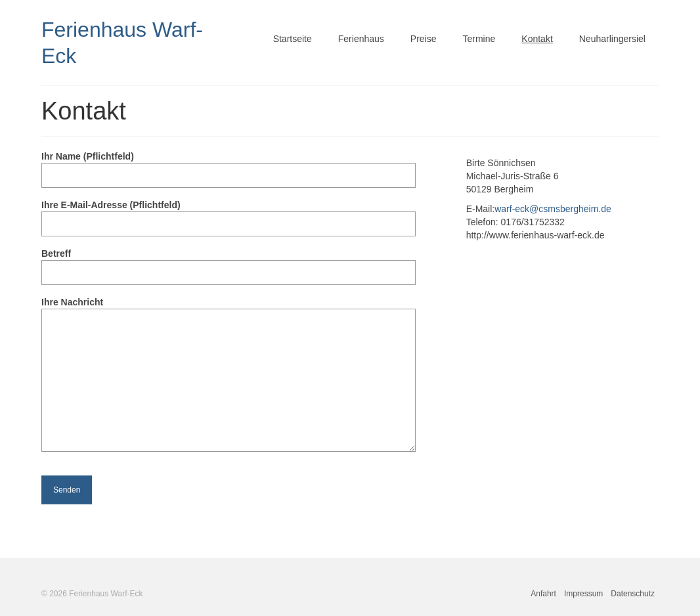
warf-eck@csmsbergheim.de (553, 209)
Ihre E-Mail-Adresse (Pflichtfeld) (229, 214)
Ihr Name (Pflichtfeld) (229, 166)
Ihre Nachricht (229, 309)
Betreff (229, 263)
